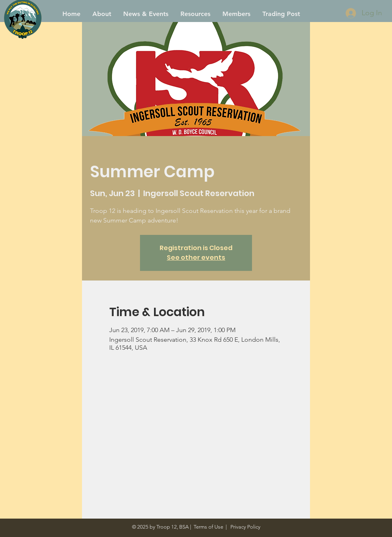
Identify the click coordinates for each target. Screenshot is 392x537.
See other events (196, 257)
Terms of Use (208, 527)
